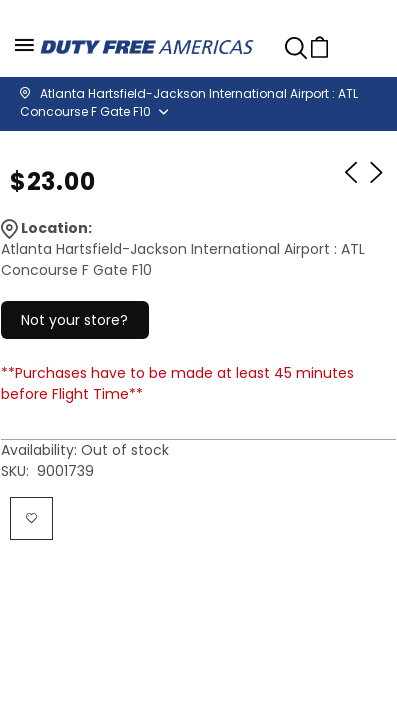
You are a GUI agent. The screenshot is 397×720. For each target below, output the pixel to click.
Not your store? (74, 320)
